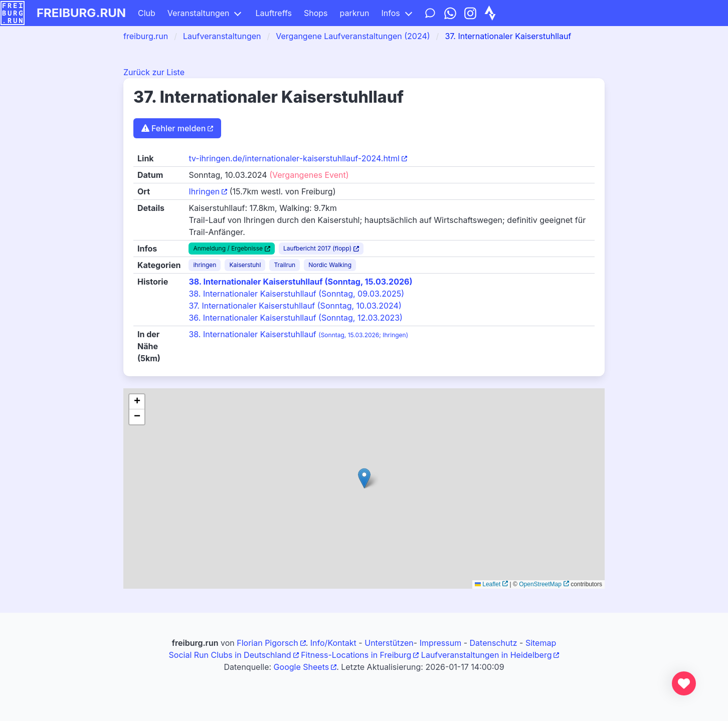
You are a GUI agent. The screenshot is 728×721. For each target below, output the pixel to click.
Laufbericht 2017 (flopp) (317, 248)
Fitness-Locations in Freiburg (356, 655)
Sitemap (541, 643)
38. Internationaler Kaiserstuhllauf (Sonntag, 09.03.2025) (296, 294)
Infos (390, 13)
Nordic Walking (330, 265)
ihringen (205, 265)
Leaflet (488, 584)
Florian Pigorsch (267, 643)
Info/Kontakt (333, 643)
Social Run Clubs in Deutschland (230, 655)
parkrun (355, 13)
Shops (316, 13)
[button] (364, 478)
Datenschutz (494, 643)
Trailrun (285, 265)
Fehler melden (173, 128)
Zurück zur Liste (154, 72)
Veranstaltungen (199, 13)
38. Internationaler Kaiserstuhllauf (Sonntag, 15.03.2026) (300, 282)
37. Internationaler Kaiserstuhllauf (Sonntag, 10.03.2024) (295, 306)
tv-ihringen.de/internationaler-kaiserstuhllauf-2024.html (294, 158)
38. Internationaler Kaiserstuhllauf (298, 334)
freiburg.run (81, 13)
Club (147, 13)
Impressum (441, 643)
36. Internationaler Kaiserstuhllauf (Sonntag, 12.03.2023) (296, 318)
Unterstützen (389, 643)
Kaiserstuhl (245, 265)
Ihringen (204, 191)
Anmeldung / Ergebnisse (228, 248)
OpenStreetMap (540, 584)
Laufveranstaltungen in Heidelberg (487, 655)
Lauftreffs (274, 13)
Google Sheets (302, 667)
